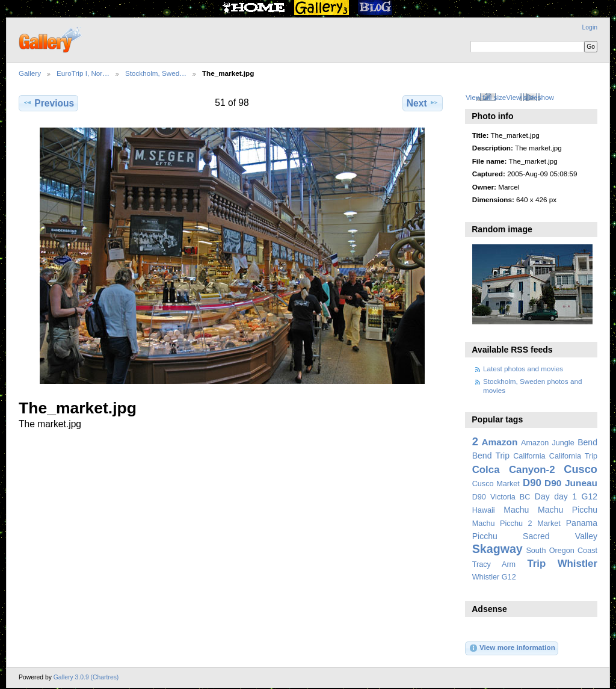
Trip (536, 564)
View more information (512, 648)
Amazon (499, 442)
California (529, 456)
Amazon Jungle (548, 443)
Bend (587, 442)
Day (542, 496)
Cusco (581, 469)
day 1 (565, 496)
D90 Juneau (571, 483)
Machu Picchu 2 (502, 524)
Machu (516, 510)
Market (549, 524)
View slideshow (530, 97)
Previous (48, 103)
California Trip (573, 456)
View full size (486, 97)
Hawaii (484, 510)
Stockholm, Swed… (156, 73)
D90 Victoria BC (501, 497)
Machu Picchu (568, 510)
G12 (589, 496)
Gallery (30, 73)
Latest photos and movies (523, 369)
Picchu (485, 536)
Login (590, 27)
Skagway (497, 549)
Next (423, 103)
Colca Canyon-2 (514, 470)
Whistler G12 (494, 577)
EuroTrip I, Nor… (83, 73)
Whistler (577, 564)
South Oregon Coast (562, 551)
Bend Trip (491, 456)
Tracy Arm (494, 564)
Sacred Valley (560, 536)
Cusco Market (496, 484)
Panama (582, 523)
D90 (532, 483)
